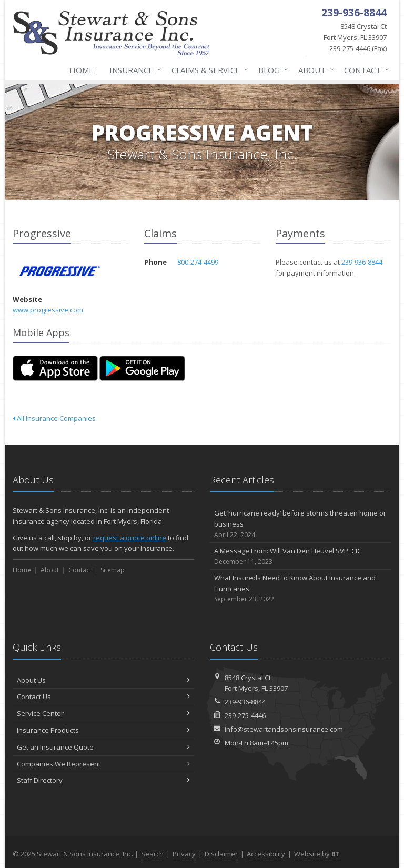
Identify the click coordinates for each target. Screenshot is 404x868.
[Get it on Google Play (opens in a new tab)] (142, 368)
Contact (365, 70)
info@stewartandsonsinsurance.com (284, 729)
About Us (103, 680)
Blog (271, 70)
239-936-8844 (362, 262)
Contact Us (103, 697)
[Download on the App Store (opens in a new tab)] (55, 368)
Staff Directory (103, 780)
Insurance (133, 70)
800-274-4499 (198, 262)
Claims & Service (208, 70)
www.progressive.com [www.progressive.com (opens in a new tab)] (48, 310)
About (314, 70)
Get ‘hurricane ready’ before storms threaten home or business (301, 524)
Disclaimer (221, 854)
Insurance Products (103, 730)
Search (152, 854)
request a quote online (130, 538)
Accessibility (266, 854)
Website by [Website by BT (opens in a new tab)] (317, 854)
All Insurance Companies (54, 418)
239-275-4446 (245, 715)
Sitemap (113, 570)
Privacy (184, 854)
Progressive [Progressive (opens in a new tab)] (60, 271)
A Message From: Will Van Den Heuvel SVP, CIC (301, 556)
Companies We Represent (103, 764)
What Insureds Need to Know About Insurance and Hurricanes (301, 589)
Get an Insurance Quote (103, 747)
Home (82, 70)
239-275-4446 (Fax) (348, 37)
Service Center (103, 713)
